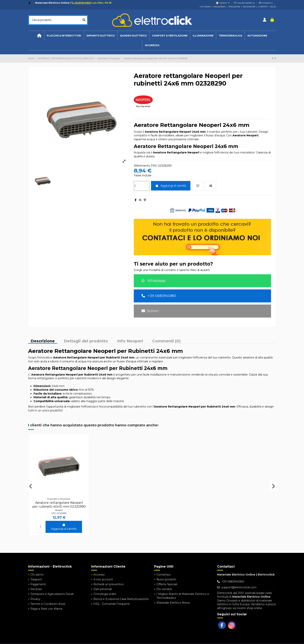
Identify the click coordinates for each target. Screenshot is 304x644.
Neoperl (59, 510)
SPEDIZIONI (234, 7)
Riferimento (142, 166)
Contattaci (164, 575)
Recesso (36, 589)
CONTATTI (263, 7)
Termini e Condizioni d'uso (48, 604)
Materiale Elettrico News (173, 603)
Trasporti (36, 579)
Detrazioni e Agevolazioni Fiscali (52, 594)
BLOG (273, 7)
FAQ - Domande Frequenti (112, 604)
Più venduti (164, 589)
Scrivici (150, 311)
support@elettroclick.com (239, 587)
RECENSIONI (249, 7)
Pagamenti (38, 584)
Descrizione (43, 341)
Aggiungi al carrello (171, 186)
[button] (101, 36)
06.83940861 (83, 3)
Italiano (223, 3)
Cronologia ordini (105, 594)
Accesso (99, 575)
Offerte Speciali (167, 584)
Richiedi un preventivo (109, 584)
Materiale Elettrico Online (52, 3)
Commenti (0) (166, 341)
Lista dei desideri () (245, 3)
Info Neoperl (130, 341)
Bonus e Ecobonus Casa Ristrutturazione (121, 599)
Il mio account (103, 579)
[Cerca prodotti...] (84, 20)
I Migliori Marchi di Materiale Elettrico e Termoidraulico (183, 596)
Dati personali (103, 589)
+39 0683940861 (159, 296)
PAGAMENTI (219, 7)
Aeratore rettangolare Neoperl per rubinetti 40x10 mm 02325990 (59, 505)
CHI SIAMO (205, 7)
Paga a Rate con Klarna (46, 609)
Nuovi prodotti (166, 579)
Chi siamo (37, 575)
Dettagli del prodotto (86, 341)
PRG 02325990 (59, 513)
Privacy (35, 599)
